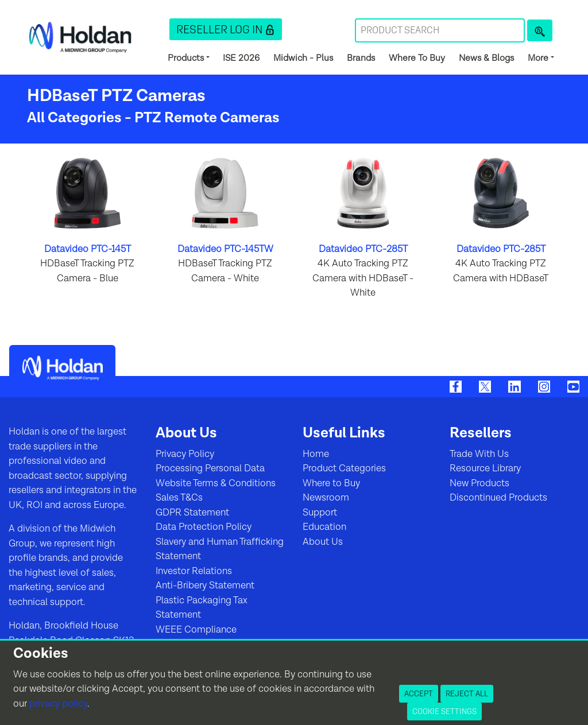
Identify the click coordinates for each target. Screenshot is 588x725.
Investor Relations (194, 571)
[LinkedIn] (514, 386)
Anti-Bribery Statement (205, 586)
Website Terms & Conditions (216, 483)
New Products (479, 483)
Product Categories (344, 468)
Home (316, 454)
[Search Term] (440, 30)
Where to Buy (331, 483)
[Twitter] (485, 386)
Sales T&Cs (179, 498)
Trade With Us (479, 454)
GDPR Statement (192, 513)
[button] (226, 29)
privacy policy (58, 704)
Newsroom (326, 498)
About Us (323, 542)
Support (320, 513)
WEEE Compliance (196, 630)
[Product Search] (540, 30)
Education (324, 527)
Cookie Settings (444, 711)
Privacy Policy (185, 454)
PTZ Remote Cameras (207, 118)
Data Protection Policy (204, 527)
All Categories (74, 118)
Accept (419, 693)
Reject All (467, 693)
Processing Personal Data (210, 468)
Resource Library (485, 468)
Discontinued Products (498, 498)
